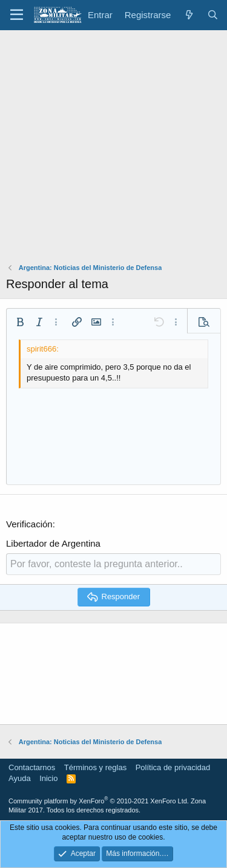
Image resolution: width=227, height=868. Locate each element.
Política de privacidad (173, 767)
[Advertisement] (113, 149)
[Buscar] (213, 15)
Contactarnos (32, 767)
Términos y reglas (95, 767)
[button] (17, 15)
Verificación (29, 524)
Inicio (48, 778)
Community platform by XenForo (99, 801)
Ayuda (20, 778)
